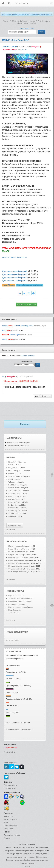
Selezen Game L (15, 476)
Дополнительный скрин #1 (15, 271)
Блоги (6, 823)
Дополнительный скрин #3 (15, 277)
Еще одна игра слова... (17, 604)
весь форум (10, 620)
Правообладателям (27, 863)
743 (23, 49)
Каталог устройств (11, 820)
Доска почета (9, 829)
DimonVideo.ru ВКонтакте (14, 258)
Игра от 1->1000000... (17, 596)
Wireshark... (13, 516)
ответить (46, 396)
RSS (32, 28)
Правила (7, 838)
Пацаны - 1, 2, (14, 468)
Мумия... (12, 473)
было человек (28, 356)
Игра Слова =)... (15, 610)
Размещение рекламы (12, 835)
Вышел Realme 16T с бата (19, 549)
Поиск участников (10, 826)
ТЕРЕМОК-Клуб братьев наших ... (22, 598)
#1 (3, 377)
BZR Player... (13, 485)
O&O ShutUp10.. (15, 471)
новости (23, 541)
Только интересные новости (18, 445)
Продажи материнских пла (19, 563)
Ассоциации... (14, 613)
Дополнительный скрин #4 (15, 281)
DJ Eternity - (13, 505)
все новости (10, 579)
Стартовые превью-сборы (19, 560)
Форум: (30, 285)
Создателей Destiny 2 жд (18, 569)
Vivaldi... (12, 465)
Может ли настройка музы (19, 546)
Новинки (11, 457)
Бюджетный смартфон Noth (19, 555)
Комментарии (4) (13, 729)
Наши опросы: (14, 652)
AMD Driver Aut (14, 491)
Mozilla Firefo (13, 499)
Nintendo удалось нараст (18, 566)
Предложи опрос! (27, 729)
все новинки (10, 530)
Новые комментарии (17, 632)
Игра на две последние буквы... (21, 607)
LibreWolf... (13, 462)
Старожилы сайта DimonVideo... (21, 601)
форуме (20, 591)
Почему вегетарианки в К (18, 552)
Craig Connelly (14, 496)
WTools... (12, 482)
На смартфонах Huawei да (19, 572)
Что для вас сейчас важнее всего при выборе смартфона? (26, 14)
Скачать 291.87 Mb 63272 (27, 304)
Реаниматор (8, 816)
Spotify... (12, 479)
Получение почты (10, 785)
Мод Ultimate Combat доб (18, 557)
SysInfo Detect (14, 488)
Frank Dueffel (14, 508)
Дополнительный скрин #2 (15, 274)
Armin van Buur (14, 493)
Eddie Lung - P (14, 511)
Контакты (27, 866)
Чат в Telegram (9, 285)
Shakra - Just (14, 514)
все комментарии (12, 640)
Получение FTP (10, 788)
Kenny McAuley (15, 502)
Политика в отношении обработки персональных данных (27, 860)
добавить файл (15, 525)
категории (25, 28)
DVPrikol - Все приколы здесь (19, 443)
